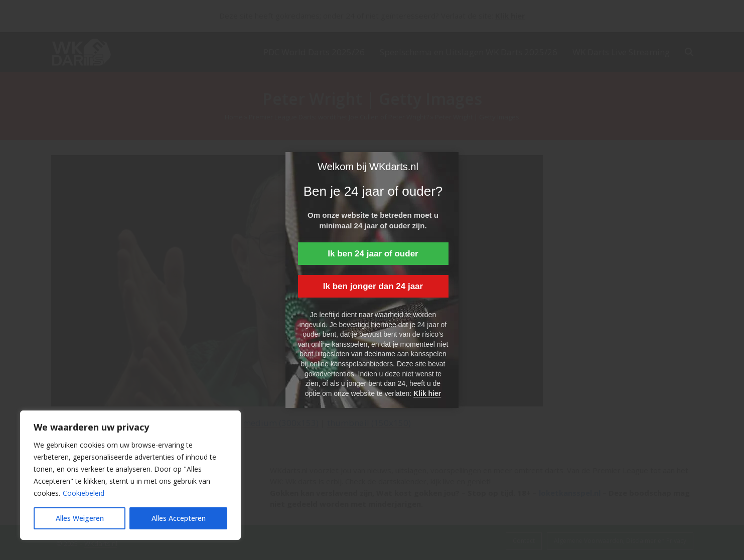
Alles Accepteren (179, 518)
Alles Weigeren (80, 518)
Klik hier (427, 393)
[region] (130, 475)
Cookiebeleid (84, 493)
